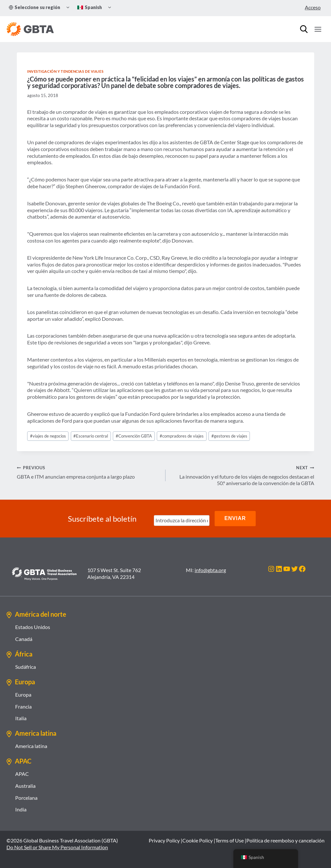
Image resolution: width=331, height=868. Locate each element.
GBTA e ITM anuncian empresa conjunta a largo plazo (89, 472)
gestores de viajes (229, 436)
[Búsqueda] (304, 29)
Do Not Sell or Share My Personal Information (57, 847)
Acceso (313, 7)
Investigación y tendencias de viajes (65, 71)
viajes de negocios (48, 436)
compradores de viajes (182, 436)
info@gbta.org (210, 570)
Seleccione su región (34, 7)
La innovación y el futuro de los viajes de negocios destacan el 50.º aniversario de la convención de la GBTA (242, 475)
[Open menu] (318, 29)
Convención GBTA (134, 436)
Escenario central (91, 436)
